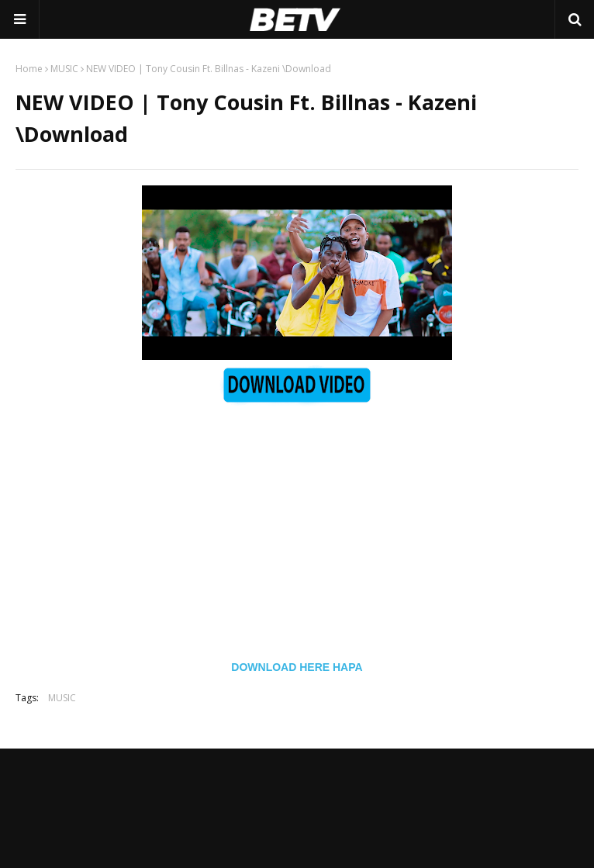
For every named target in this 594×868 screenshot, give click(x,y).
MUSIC (64, 69)
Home (29, 69)
